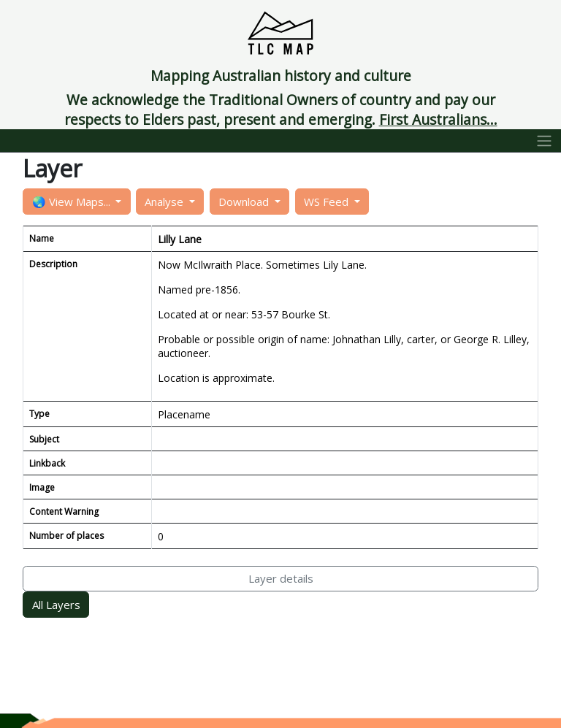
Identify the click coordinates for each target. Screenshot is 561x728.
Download (245, 202)
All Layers (56, 605)
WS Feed (328, 202)
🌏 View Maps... (73, 202)
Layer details (281, 578)
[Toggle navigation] (545, 141)
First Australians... (438, 119)
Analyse (165, 202)
